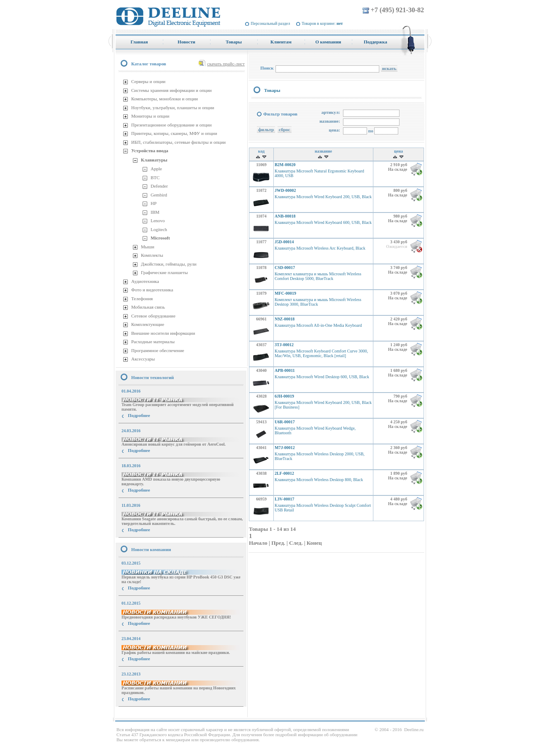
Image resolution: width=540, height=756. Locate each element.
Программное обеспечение (158, 350)
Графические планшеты (164, 272)
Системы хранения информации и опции (171, 90)
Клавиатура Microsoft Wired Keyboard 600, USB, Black (323, 222)
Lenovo (158, 221)
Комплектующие (148, 324)
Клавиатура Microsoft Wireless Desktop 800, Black (319, 480)
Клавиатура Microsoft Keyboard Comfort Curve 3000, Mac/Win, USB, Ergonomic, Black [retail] (321, 353)
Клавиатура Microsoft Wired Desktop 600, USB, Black (322, 377)
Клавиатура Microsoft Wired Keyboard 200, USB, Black (323, 197)
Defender (159, 186)
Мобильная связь (148, 307)
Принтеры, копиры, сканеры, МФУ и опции (174, 133)
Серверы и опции (148, 81)
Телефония (142, 299)
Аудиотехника (145, 281)
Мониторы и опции (150, 116)
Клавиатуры (154, 160)
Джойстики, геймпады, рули (169, 264)
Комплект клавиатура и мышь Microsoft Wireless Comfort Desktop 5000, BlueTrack (318, 276)
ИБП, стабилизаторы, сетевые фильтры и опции (178, 142)
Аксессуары (143, 359)
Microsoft (160, 238)
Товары (272, 90)
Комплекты (152, 255)
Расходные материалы (153, 342)
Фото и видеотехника (152, 290)
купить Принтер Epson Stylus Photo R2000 (153, 714)
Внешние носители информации (163, 333)
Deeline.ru (414, 729)
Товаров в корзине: (322, 23)
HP (154, 203)
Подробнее (139, 415)
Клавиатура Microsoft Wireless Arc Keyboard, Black (320, 248)
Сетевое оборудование (153, 316)
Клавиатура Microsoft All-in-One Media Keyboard (318, 325)
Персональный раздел (270, 23)
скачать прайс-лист (226, 64)
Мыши (148, 247)
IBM (155, 212)
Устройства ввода (150, 151)
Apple (156, 169)
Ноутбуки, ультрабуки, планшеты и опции (173, 108)
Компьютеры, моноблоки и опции (165, 99)
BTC (155, 178)
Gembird (159, 195)
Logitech (159, 229)
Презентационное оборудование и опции (171, 125)
